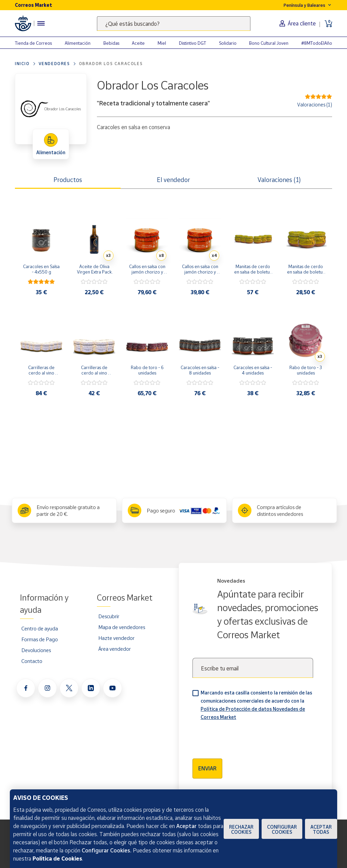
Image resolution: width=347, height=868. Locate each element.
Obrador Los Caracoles (111, 64)
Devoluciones (36, 650)
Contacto (32, 661)
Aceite (138, 43)
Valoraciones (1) (315, 105)
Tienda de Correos (33, 43)
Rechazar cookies (241, 829)
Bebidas (111, 43)
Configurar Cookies (282, 829)
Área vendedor (115, 649)
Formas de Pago (40, 639)
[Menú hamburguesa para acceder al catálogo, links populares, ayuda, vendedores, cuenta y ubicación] (41, 23)
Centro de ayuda (40, 628)
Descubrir (109, 616)
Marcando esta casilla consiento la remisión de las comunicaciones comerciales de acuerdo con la (256, 705)
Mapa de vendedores (122, 627)
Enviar (207, 768)
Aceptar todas (321, 829)
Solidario (228, 43)
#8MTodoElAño (317, 43)
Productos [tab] (68, 180)
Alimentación (78, 43)
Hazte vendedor (116, 638)
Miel (162, 43)
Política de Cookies (57, 859)
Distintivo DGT (192, 43)
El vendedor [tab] (173, 180)
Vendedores (54, 64)
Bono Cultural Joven (269, 43)
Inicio (22, 64)
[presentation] (244, 737)
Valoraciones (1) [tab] (279, 180)
